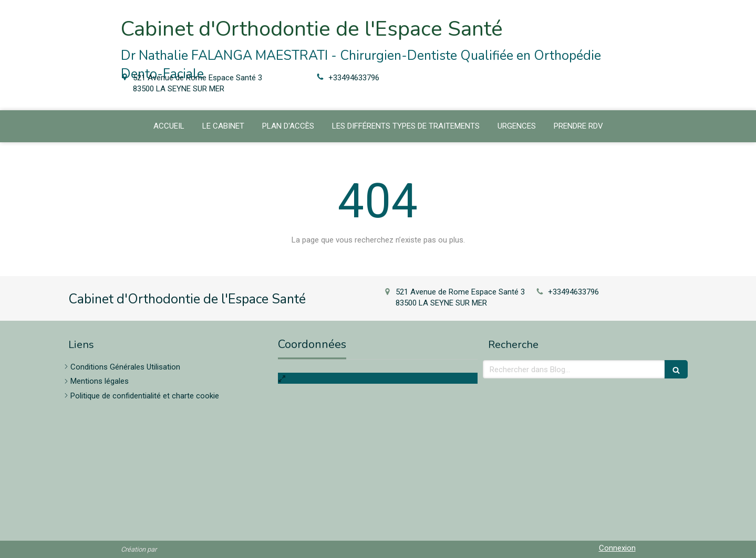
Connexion (617, 548)
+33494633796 (354, 78)
